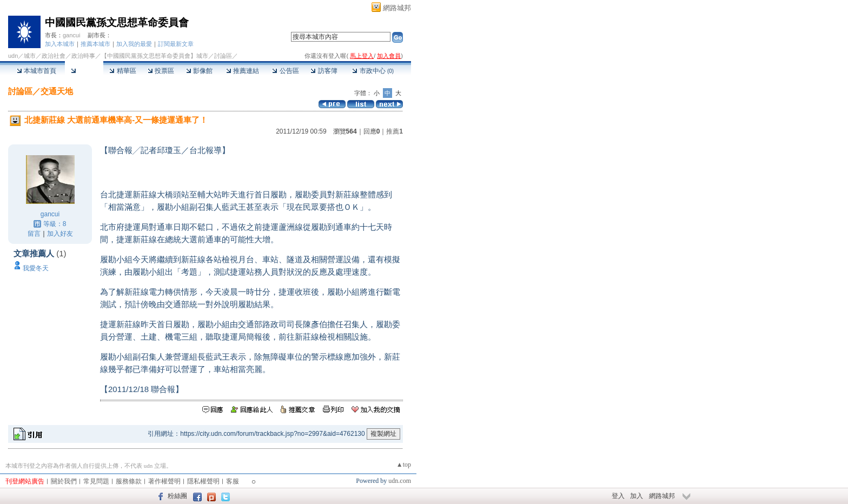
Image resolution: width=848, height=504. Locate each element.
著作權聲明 (164, 481)
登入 (618, 496)
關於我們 (64, 481)
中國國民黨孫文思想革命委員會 (117, 22)
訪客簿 (324, 71)
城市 (30, 56)
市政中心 (373, 71)
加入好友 (60, 234)
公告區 (285, 71)
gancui (71, 35)
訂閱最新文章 (176, 44)
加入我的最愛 (134, 44)
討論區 (84, 71)
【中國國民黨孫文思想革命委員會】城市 (155, 56)
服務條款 (129, 481)
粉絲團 (177, 496)
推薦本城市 (95, 44)
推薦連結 (243, 71)
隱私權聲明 (203, 481)
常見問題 (96, 481)
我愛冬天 (36, 268)
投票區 (161, 71)
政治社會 (54, 56)
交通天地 (57, 91)
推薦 (395, 131)
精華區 (122, 71)
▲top (404, 465)
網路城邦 (397, 8)
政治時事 (83, 56)
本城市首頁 (37, 71)
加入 (637, 496)
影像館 (199, 71)
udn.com (400, 481)
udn (13, 56)
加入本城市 (60, 44)
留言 (34, 234)
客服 (233, 481)
